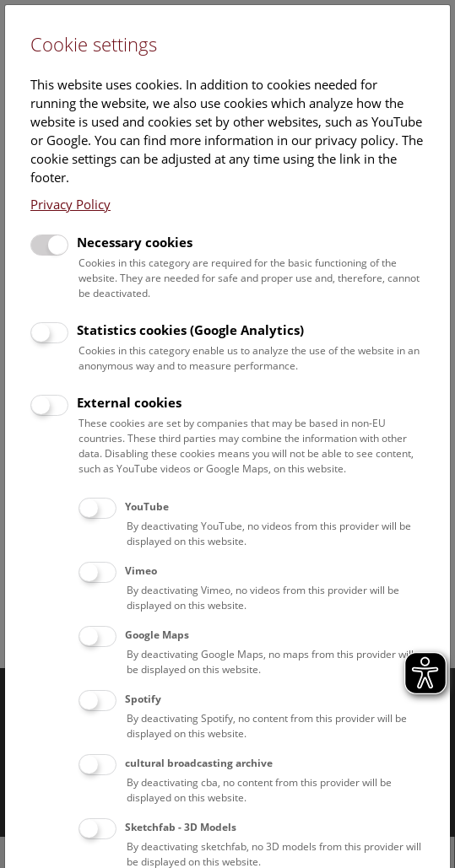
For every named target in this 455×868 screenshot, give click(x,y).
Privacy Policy (70, 204)
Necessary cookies (135, 242)
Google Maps (157, 635)
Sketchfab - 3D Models (181, 827)
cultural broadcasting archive (199, 763)
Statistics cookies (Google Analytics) (190, 330)
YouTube (147, 507)
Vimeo (141, 571)
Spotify (143, 699)
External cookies (129, 402)
